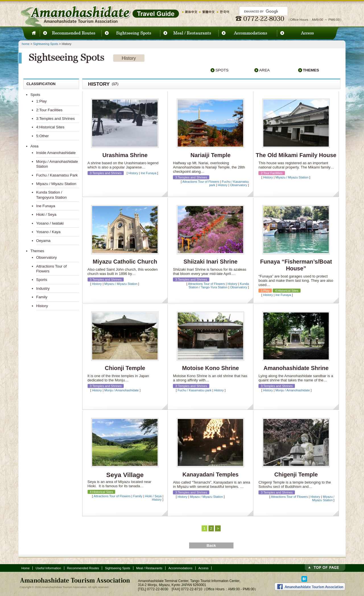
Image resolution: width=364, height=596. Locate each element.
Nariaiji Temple (211, 155)
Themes (311, 70)
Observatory (239, 185)
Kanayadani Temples (210, 474)
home (26, 44)
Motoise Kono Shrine (210, 368)
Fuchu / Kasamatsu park (194, 390)
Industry (43, 288)
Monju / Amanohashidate (122, 390)
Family (138, 496)
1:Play (41, 101)
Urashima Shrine (125, 155)
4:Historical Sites (50, 127)
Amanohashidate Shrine (296, 368)
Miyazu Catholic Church (125, 262)
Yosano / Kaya (48, 232)
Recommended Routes (83, 568)
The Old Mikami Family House (296, 155)
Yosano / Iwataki (50, 223)
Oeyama (43, 241)
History (133, 173)
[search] (261, 11)
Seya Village (125, 475)
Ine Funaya (149, 173)
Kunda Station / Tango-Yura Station (219, 285)
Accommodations (180, 568)
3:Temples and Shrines (55, 119)
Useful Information (48, 568)
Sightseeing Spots (45, 44)
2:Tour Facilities (49, 110)
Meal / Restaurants (149, 568)
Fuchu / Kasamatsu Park (57, 175)
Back (211, 545)
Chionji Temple (125, 368)
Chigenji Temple (296, 474)
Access (203, 568)
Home (25, 568)
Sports (42, 280)
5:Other (43, 136)
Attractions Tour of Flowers (201, 182)
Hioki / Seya (153, 496)
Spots (222, 70)
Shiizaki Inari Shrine (210, 262)
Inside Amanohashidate (56, 153)
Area (264, 70)
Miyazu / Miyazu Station (292, 177)
